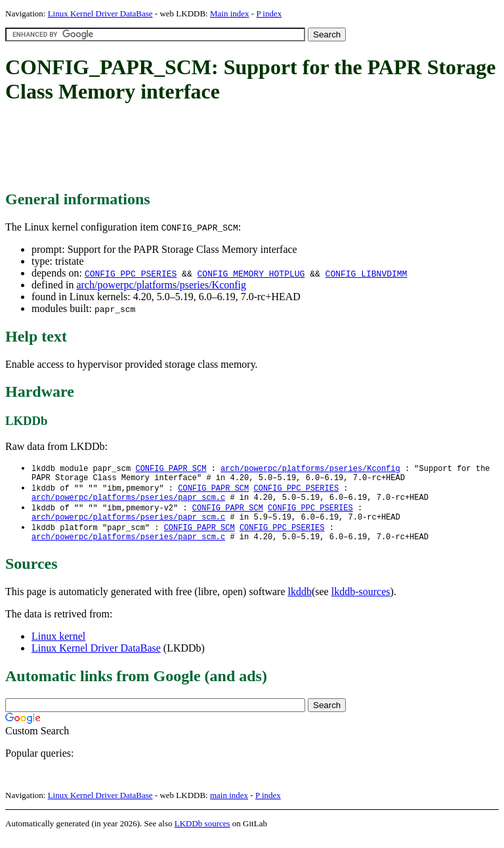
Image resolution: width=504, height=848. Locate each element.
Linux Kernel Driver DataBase (100, 13)
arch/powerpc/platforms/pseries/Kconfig (161, 285)
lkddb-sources (361, 602)
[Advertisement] (244, 148)
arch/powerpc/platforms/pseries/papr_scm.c (128, 502)
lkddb (300, 602)
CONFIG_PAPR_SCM (171, 469)
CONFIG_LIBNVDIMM (367, 273)
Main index (230, 13)
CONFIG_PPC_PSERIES (131, 273)
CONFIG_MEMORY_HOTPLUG (251, 273)
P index (269, 13)
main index (229, 806)
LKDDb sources (202, 834)
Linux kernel (58, 647)
